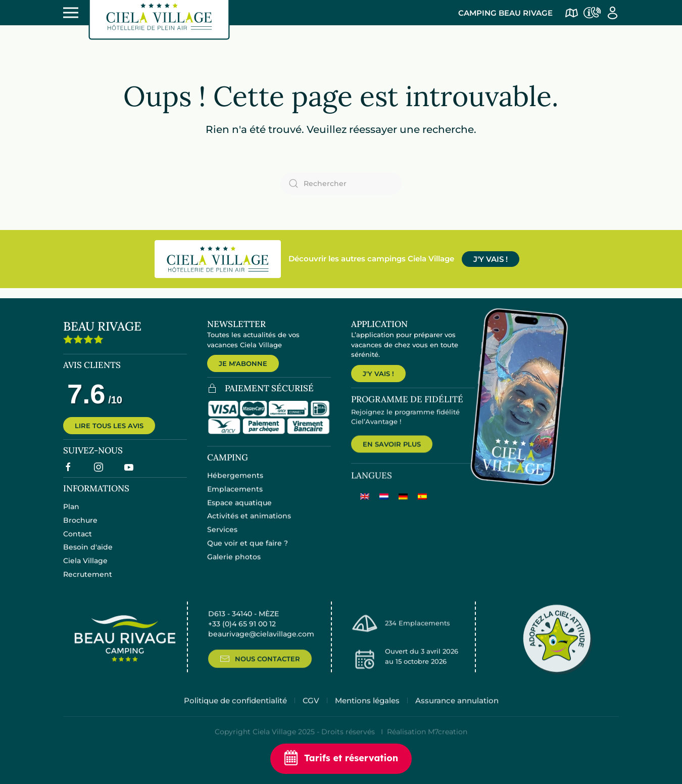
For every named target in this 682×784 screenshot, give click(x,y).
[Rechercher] (341, 183)
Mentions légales (367, 712)
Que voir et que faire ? (248, 551)
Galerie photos (234, 565)
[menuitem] (365, 506)
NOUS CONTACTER (260, 670)
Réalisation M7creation (427, 744)
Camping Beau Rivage (505, 13)
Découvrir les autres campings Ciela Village (371, 259)
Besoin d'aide (88, 554)
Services (222, 537)
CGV (311, 712)
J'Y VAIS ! (491, 259)
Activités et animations (249, 524)
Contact (78, 541)
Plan (71, 514)
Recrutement (88, 581)
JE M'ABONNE (243, 363)
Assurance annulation (457, 712)
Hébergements (235, 483)
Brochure (80, 527)
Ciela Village (85, 568)
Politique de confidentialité (235, 712)
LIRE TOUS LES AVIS (109, 431)
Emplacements (235, 497)
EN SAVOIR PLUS (392, 453)
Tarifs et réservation (341, 759)
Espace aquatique (239, 510)
